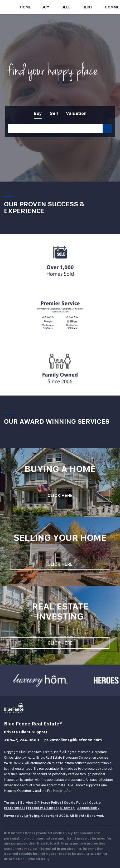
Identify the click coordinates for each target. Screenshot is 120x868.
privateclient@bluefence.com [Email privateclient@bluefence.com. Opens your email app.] (73, 740)
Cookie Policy (75, 803)
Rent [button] (88, 7)
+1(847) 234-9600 (21, 740)
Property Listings (43, 808)
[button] (107, 129)
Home (25, 7)
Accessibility (88, 808)
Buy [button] (45, 7)
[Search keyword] (55, 129)
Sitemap (67, 808)
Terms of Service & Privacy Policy (33, 803)
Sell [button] (66, 7)
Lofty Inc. (32, 816)
